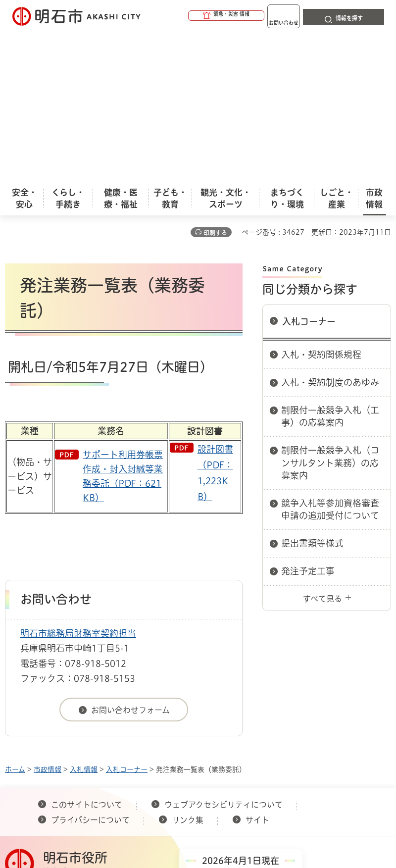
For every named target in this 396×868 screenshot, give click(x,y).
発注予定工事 (308, 419)
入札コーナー (309, 170)
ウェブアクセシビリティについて (223, 653)
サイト (258, 668)
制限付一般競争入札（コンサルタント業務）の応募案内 (330, 311)
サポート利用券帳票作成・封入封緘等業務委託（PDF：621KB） (123, 324)
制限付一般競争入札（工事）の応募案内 (330, 265)
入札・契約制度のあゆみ (330, 231)
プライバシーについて (90, 668)
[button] (188, 16)
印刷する (215, 81)
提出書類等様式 (312, 392)
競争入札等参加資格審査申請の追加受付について (330, 358)
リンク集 (188, 668)
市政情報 (48, 618)
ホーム (15, 618)
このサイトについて (87, 653)
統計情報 (275, 791)
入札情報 (84, 618)
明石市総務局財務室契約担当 (78, 482)
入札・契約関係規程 (321, 203)
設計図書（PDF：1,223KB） (215, 321)
